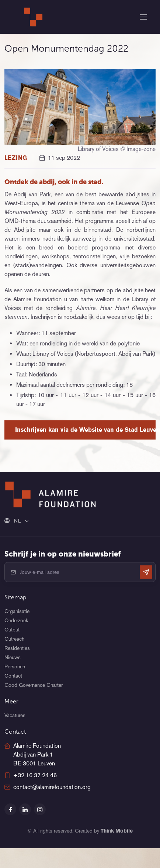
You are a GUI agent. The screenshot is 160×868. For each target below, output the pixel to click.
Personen (15, 666)
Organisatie (17, 611)
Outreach (14, 639)
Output (12, 630)
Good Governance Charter (34, 685)
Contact (13, 676)
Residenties (17, 648)
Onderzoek (16, 620)
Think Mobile (117, 831)
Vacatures (15, 715)
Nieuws (13, 657)
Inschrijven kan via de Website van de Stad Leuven (85, 430)
